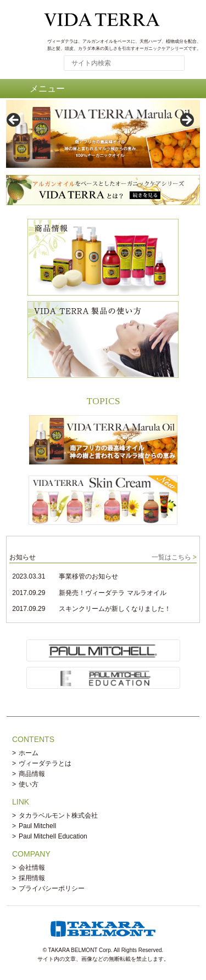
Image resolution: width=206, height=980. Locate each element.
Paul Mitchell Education (53, 836)
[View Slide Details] (103, 134)
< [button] (14, 121)
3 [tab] (116, 158)
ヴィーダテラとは (45, 763)
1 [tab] (90, 158)
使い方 (29, 784)
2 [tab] (103, 158)
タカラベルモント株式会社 (58, 815)
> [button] (186, 121)
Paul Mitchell (37, 826)
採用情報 (32, 878)
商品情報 (32, 774)
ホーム (29, 753)
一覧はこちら (171, 557)
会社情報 (32, 868)
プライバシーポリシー (52, 888)
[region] (103, 124)
